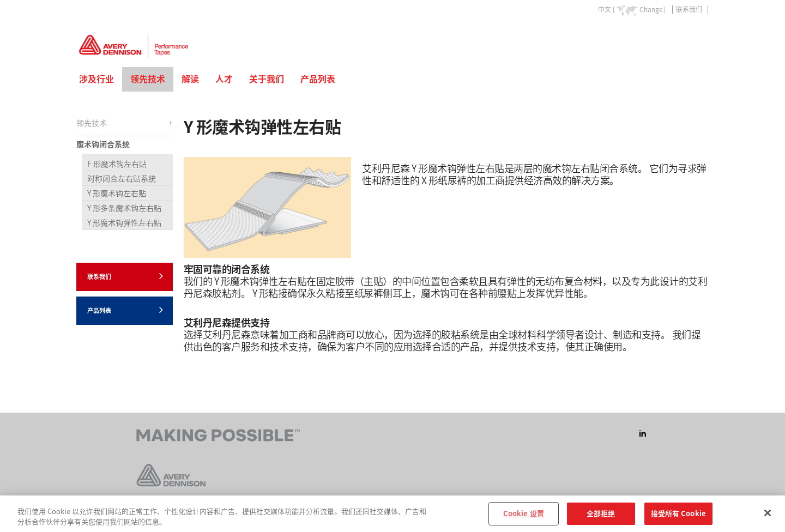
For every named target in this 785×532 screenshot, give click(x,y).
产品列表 (318, 79)
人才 (224, 79)
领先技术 (148, 79)
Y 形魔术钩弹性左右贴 (124, 223)
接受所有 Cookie (678, 518)
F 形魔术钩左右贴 (117, 164)
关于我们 (267, 79)
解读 (190, 79)
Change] (652, 9)
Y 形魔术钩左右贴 (117, 194)
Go (699, 35)
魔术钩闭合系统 (103, 144)
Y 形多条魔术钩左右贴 (124, 208)
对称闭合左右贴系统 (122, 179)
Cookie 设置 (524, 518)
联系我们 (689, 9)
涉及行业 (96, 79)
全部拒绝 (601, 518)
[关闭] (768, 517)
